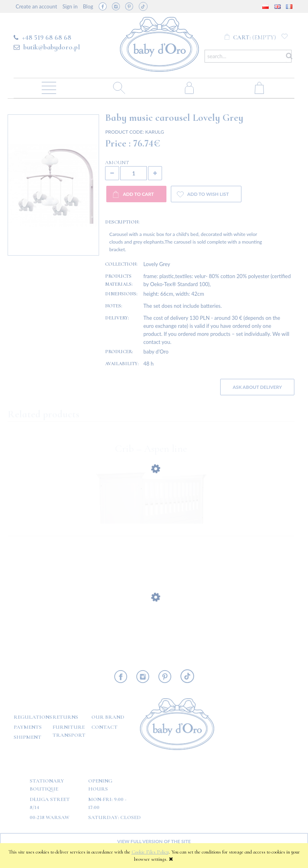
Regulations (33, 717)
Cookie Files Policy (150, 852)
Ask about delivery (257, 387)
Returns (65, 717)
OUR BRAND (108, 717)
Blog (88, 6)
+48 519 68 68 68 (47, 37)
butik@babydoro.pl (52, 47)
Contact (104, 727)
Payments (28, 727)
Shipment (27, 737)
